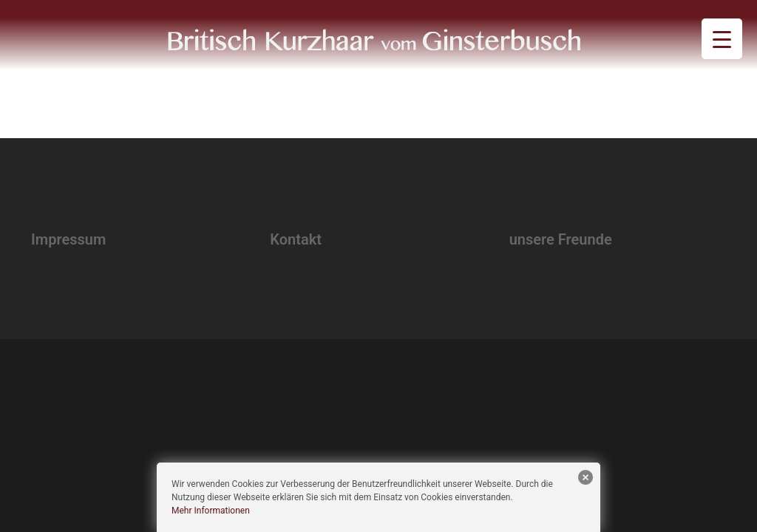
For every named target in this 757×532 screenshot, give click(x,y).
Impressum (68, 239)
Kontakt (296, 239)
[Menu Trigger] (722, 39)
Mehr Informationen (211, 511)
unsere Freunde (561, 239)
